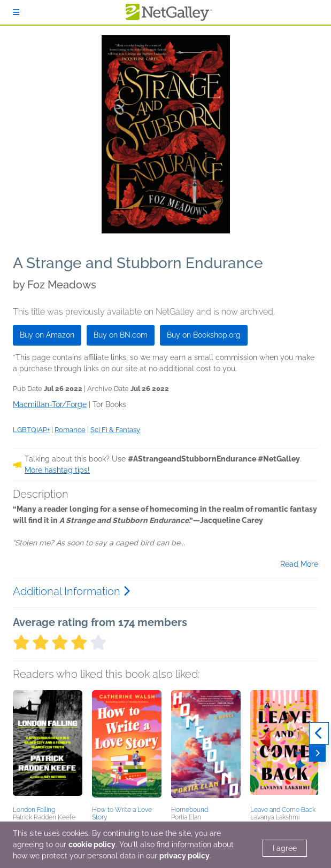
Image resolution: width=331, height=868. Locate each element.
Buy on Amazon (47, 335)
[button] (48, 746)
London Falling (34, 810)
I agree (285, 848)
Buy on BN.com (121, 335)
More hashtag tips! (57, 470)
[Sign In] (16, 12)
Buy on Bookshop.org (204, 335)
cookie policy (92, 844)
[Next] (317, 753)
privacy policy (184, 856)
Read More (299, 564)
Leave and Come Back (283, 810)
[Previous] (319, 733)
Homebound (190, 810)
